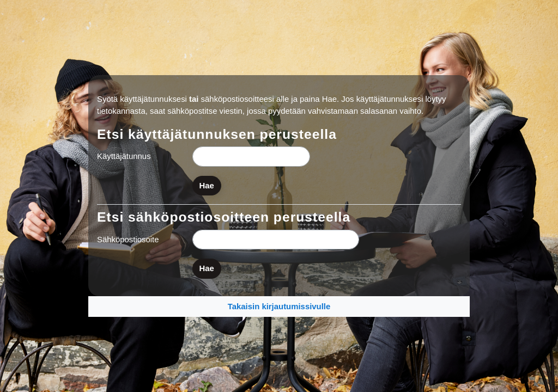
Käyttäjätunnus (124, 156)
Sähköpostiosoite (128, 239)
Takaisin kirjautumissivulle (279, 306)
